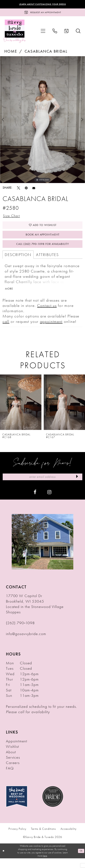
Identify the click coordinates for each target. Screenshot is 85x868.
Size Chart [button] (13, 218)
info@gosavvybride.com (26, 644)
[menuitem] (43, 33)
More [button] (10, 297)
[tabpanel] (42, 121)
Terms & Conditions (43, 838)
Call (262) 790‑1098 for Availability (43, 251)
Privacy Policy (17, 838)
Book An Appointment (43, 240)
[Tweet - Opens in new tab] (19, 190)
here (45, 865)
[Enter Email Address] (42, 486)
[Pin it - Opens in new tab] (26, 190)
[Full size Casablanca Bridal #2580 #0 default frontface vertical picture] (42, 121)
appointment (51, 330)
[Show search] (78, 33)
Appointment (17, 751)
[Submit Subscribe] (76, 486)
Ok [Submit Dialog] (81, 860)
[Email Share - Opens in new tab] (34, 190)
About (11, 762)
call (6, 330)
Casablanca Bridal (46, 53)
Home (11, 53)
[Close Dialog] (4, 861)
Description (18, 262)
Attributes (47, 262)
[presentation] (21, 411)
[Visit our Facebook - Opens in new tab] (35, 501)
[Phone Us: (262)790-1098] (55, 33)
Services (13, 767)
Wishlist (13, 756)
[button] (43, 33)
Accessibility (69, 838)
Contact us (47, 314)
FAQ (10, 778)
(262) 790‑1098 (20, 633)
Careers (13, 773)
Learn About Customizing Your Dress (43, 4)
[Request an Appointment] (42, 14)
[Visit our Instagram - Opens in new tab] (49, 501)
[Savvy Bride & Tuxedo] (15, 33)
